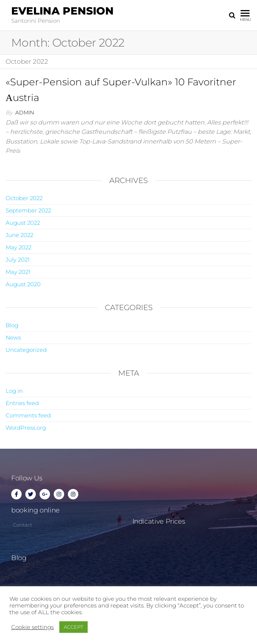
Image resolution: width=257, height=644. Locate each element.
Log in (14, 391)
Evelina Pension (62, 11)
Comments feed (28, 415)
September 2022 (28, 210)
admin (25, 113)
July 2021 (18, 260)
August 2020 (23, 284)
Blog (12, 325)
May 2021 (18, 272)
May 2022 (18, 247)
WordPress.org (26, 428)
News (13, 337)
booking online (35, 510)
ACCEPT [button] (73, 627)
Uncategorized (26, 350)
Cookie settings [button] (32, 627)
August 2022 (23, 223)
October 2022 (24, 198)
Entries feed (22, 403)
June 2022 (19, 235)
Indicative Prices (159, 521)
